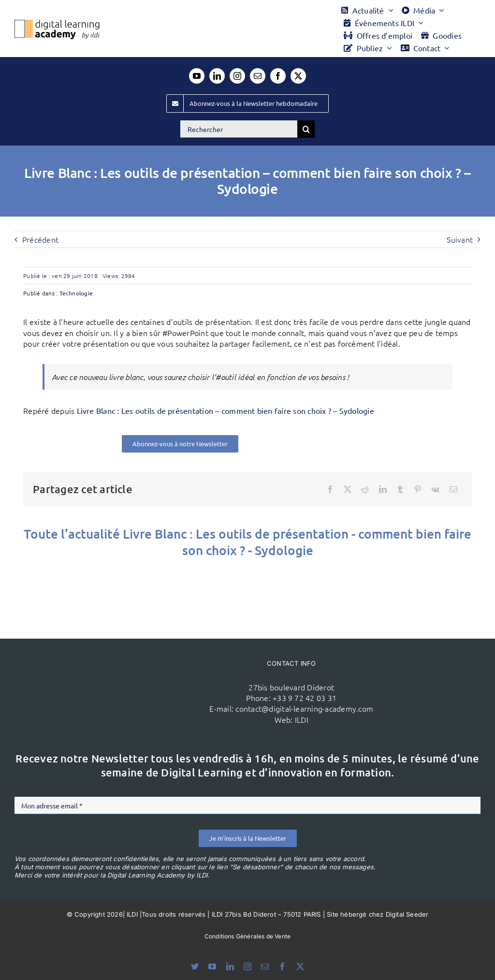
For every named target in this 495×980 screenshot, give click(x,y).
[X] (348, 489)
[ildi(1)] (126, 666)
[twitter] (298, 76)
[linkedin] (217, 76)
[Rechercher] (239, 129)
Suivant (460, 239)
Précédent (40, 239)
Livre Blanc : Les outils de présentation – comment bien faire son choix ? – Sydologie (226, 410)
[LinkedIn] (383, 489)
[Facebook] (330, 489)
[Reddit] (365, 489)
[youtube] (197, 76)
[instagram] (237, 76)
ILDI (302, 719)
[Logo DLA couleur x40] (57, 24)
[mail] (258, 76)
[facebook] (278, 76)
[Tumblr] (400, 489)
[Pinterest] (418, 489)
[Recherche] (306, 129)
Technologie (76, 293)
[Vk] (435, 489)
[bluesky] (195, 966)
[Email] (453, 489)
